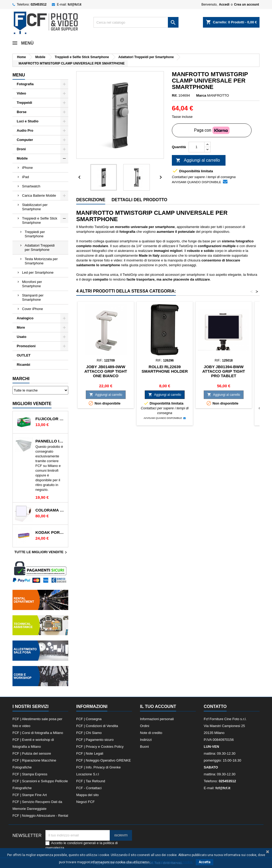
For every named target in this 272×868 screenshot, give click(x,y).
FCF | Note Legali (90, 753)
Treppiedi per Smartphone (35, 234)
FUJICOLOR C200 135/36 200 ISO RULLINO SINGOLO (51, 419)
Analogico (25, 318)
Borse (22, 112)
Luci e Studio (28, 121)
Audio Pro (25, 130)
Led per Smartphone (38, 272)
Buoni (144, 747)
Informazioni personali (157, 719)
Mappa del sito (88, 795)
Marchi (21, 379)
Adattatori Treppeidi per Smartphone (40, 248)
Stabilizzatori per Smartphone (35, 207)
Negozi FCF (85, 802)
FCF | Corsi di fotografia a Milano (38, 733)
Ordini (145, 726)
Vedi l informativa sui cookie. (172, 862)
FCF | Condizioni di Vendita (97, 726)
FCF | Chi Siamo (89, 733)
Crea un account (246, 5)
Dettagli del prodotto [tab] (139, 200)
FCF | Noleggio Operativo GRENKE (104, 760)
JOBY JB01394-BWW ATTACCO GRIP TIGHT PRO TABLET (224, 371)
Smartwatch (31, 186)
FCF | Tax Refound (91, 781)
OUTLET (24, 355)
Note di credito (151, 733)
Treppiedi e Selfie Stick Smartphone (40, 220)
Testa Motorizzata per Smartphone (41, 261)
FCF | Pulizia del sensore (32, 753)
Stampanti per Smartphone (33, 297)
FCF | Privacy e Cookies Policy (100, 747)
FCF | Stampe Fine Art (30, 795)
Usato (22, 337)
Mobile (22, 158)
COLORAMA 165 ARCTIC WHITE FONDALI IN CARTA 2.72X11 (51, 510)
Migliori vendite (32, 404)
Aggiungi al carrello (198, 161)
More (21, 327)
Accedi (224, 5)
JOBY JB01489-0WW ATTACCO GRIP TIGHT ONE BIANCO (106, 371)
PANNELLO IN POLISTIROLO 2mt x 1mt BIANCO (51, 441)
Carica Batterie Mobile (39, 195)
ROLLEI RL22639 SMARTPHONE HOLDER (165, 369)
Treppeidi (24, 103)
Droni (21, 149)
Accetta (205, 862)
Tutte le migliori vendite (41, 552)
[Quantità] (197, 147)
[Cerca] (136, 22)
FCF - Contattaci (89, 788)
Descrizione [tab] (91, 200)
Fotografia (25, 84)
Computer (25, 140)
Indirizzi (146, 740)
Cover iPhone (33, 309)
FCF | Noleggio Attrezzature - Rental (40, 816)
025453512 (39, 5)
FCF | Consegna (89, 719)
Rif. (175, 95)
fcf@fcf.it (75, 5)
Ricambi (24, 365)
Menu (19, 75)
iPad (25, 177)
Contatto (215, 706)
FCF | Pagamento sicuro (95, 740)
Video (21, 93)
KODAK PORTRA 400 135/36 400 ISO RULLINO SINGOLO (51, 532)
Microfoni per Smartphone (32, 284)
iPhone (27, 168)
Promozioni (26, 346)
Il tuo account (158, 706)
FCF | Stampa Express (30, 774)
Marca (201, 95)
